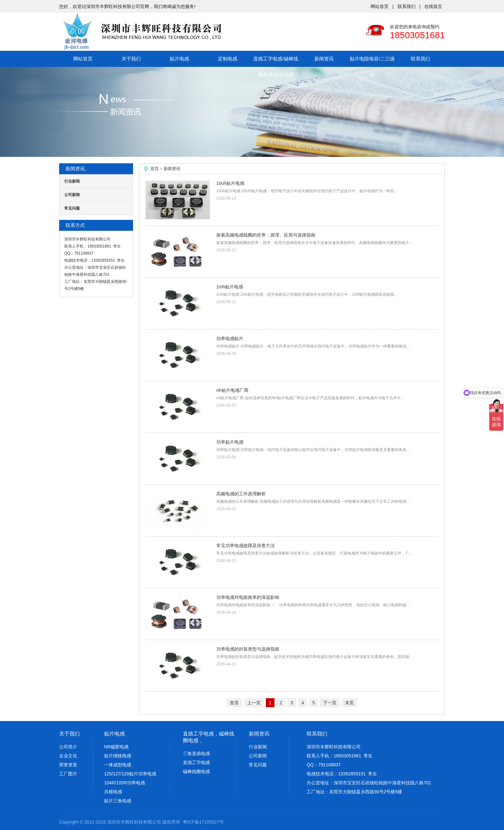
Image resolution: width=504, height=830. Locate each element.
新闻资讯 (324, 59)
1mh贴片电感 (230, 287)
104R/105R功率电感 (125, 783)
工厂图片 (68, 774)
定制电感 (228, 59)
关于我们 (131, 59)
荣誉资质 (68, 765)
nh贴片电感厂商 (232, 390)
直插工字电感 (196, 762)
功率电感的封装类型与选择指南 (248, 649)
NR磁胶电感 (116, 747)
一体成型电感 (118, 765)
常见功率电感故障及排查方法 (246, 546)
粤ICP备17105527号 (203, 822)
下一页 (330, 703)
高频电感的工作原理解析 (241, 494)
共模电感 (113, 792)
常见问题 (72, 208)
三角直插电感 (196, 753)
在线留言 (433, 6)
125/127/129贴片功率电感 (130, 774)
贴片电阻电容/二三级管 (372, 67)
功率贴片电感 (230, 442)
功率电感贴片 (230, 338)
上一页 (254, 703)
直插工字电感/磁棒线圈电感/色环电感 (276, 67)
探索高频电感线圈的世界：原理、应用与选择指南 (266, 235)
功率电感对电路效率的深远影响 (248, 597)
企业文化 (68, 756)
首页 (155, 169)
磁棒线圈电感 (196, 771)
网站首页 (380, 6)
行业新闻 (72, 181)
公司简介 (68, 747)
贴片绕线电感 (118, 756)
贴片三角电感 (118, 801)
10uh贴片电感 (230, 183)
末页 (349, 703)
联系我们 (407, 6)
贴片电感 (179, 59)
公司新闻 (72, 195)
